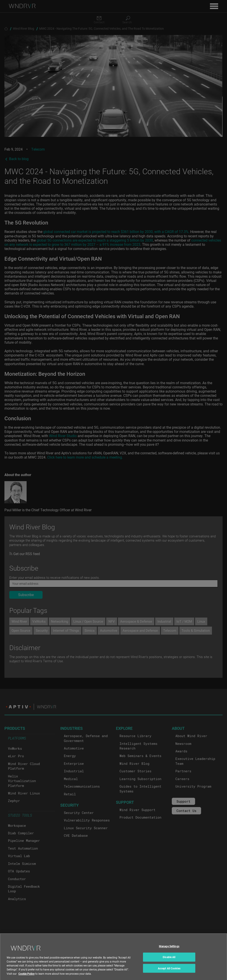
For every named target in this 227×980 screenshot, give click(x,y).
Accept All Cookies (169, 971)
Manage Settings (169, 949)
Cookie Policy (26, 977)
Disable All (169, 960)
